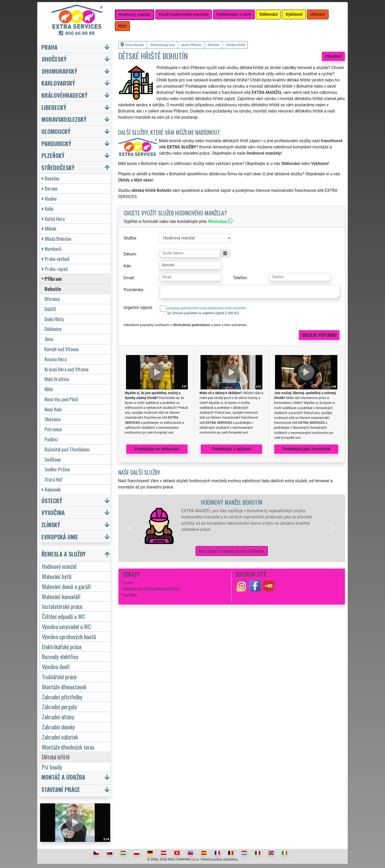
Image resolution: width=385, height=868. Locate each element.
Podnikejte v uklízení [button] (231, 449)
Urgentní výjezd (138, 308)
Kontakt (130, 595)
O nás (128, 583)
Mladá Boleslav (57, 239)
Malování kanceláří (61, 596)
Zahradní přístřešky (62, 697)
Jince (49, 339)
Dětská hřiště (56, 757)
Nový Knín (53, 409)
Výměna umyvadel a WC (66, 626)
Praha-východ (56, 259)
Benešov (51, 178)
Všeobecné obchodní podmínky (151, 589)
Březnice (52, 299)
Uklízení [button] (318, 14)
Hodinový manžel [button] (135, 15)
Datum (130, 254)
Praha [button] (49, 47)
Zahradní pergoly (59, 707)
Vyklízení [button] (294, 14)
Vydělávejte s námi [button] (234, 14)
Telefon (240, 278)
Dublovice (53, 329)
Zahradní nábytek (60, 737)
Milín (49, 389)
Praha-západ (55, 269)
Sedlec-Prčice (57, 469)
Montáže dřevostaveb (64, 687)
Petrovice (53, 429)
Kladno (49, 198)
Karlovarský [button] (58, 83)
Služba (130, 238)
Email (129, 278)
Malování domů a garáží (66, 586)
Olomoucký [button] (56, 131)
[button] (130, 528)
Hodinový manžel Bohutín (232, 502)
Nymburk (52, 249)
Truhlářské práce (59, 677)
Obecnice (53, 419)
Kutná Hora (53, 219)
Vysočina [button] (53, 512)
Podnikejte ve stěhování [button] (157, 449)
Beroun (50, 188)
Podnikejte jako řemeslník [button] (306, 449)
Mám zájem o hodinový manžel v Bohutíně (232, 551)
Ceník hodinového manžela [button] (184, 14)
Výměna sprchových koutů (69, 636)
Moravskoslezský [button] (64, 119)
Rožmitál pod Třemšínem (67, 449)
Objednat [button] (333, 56)
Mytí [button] (122, 26)
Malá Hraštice (57, 379)
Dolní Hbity (54, 319)
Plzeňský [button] (53, 155)
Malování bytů (57, 576)
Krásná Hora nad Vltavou (66, 369)
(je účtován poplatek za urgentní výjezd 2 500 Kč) (203, 313)
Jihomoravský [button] (59, 71)
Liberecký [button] (54, 107)
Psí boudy (52, 767)
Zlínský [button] (51, 524)
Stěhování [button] (269, 14)
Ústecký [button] (52, 500)
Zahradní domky (58, 727)
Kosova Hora (55, 359)
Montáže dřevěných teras (68, 747)
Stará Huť (53, 479)
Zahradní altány (58, 717)
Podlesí (51, 439)
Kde (127, 266)
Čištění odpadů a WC (63, 616)
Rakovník (51, 489)
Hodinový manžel (59, 566)
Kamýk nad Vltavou (62, 349)
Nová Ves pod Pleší (61, 399)
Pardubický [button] (56, 143)
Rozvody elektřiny (60, 656)
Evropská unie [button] (60, 537)
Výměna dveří (56, 666)
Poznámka (133, 290)
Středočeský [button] (58, 167)
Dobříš (50, 309)
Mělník (49, 228)
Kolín (48, 209)
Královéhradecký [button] (64, 95)
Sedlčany (53, 459)
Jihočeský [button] (54, 59)
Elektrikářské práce (62, 647)
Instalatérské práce (62, 606)
